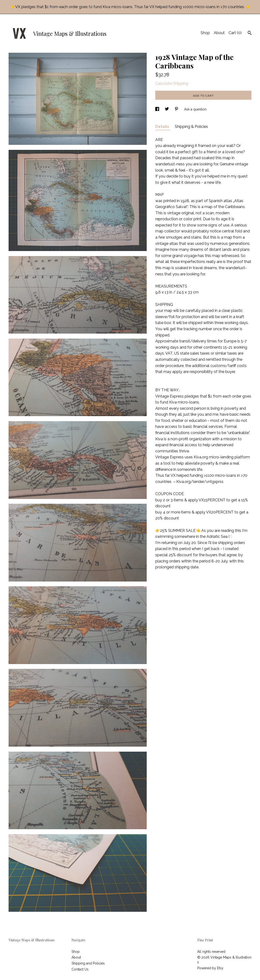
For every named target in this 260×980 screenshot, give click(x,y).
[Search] (250, 33)
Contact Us (80, 969)
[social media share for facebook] (158, 109)
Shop (205, 33)
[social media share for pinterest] (177, 109)
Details (163, 127)
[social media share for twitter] (167, 109)
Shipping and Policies (88, 963)
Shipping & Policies (191, 127)
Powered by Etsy (210, 968)
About (219, 33)
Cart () (235, 33)
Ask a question (195, 109)
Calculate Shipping (172, 83)
